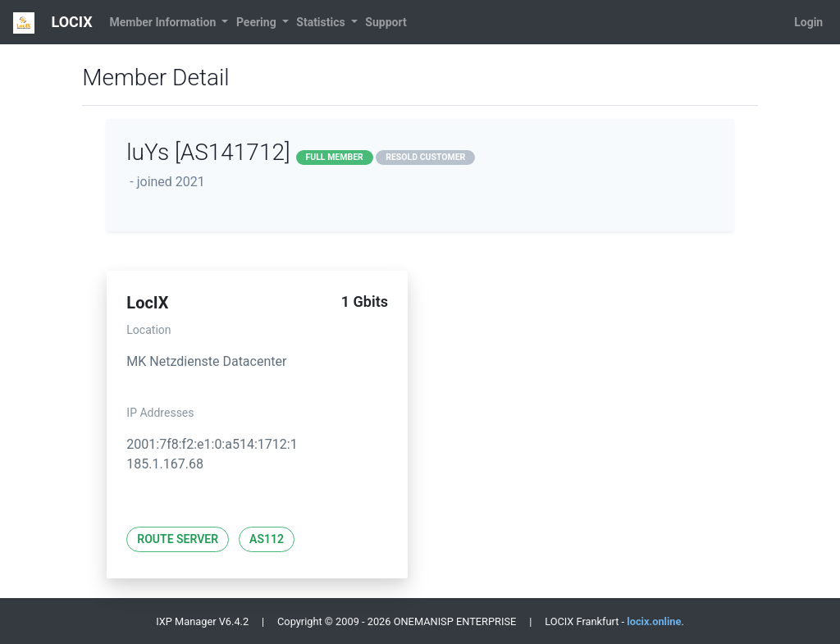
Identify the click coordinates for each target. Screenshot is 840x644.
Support (386, 22)
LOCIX (53, 23)
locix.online (654, 621)
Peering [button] (258, 22)
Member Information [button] (164, 22)
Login (808, 22)
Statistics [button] (322, 22)
